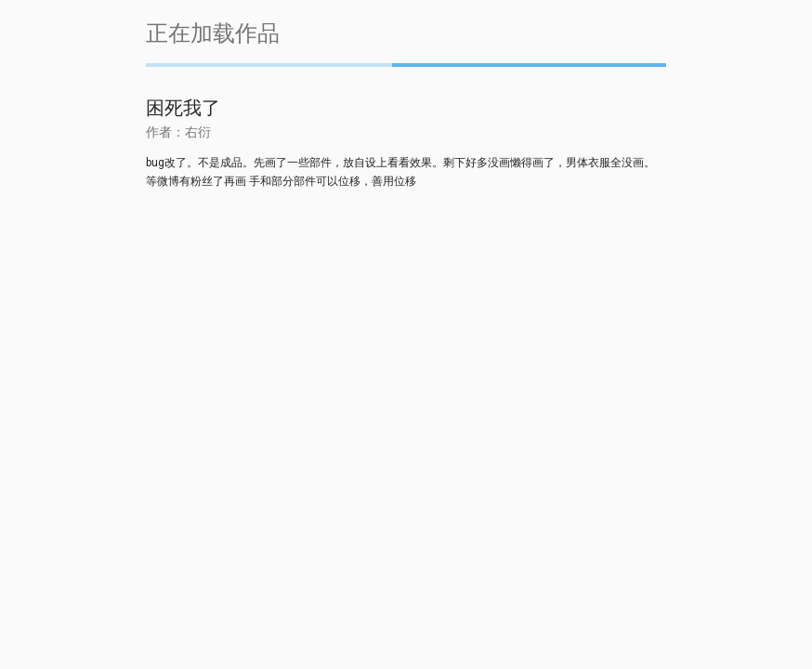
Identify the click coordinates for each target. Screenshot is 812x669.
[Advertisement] (406, 351)
